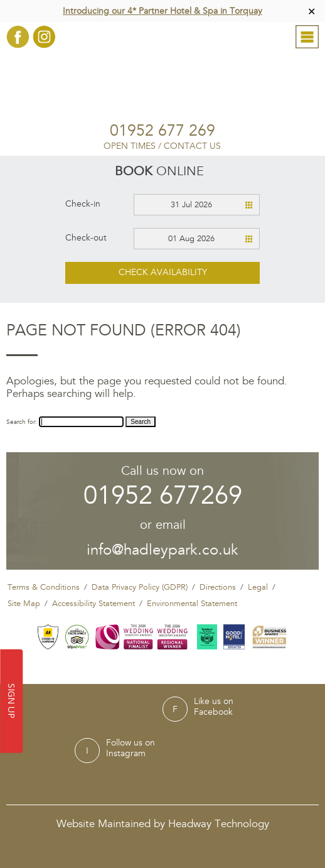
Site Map (24, 604)
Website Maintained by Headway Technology (163, 824)
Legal (258, 587)
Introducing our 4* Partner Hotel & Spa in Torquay (162, 11)
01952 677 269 (162, 131)
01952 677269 (163, 496)
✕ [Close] (312, 11)
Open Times (130, 146)
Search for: (22, 422)
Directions (218, 587)
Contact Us (192, 146)
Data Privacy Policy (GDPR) (140, 587)
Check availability (163, 272)
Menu (307, 41)
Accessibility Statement (93, 604)
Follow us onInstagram (131, 748)
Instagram (44, 37)
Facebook (18, 37)
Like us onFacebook (214, 707)
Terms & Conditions (44, 587)
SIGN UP (12, 702)
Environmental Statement (192, 604)
